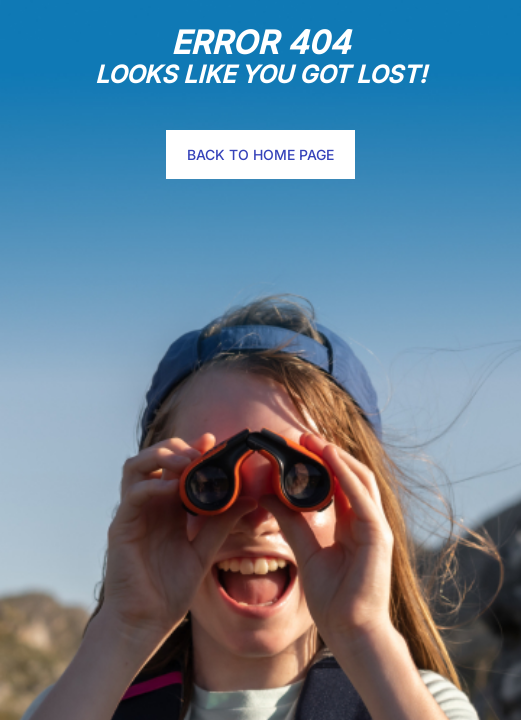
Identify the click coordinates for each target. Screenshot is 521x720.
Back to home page (260, 154)
